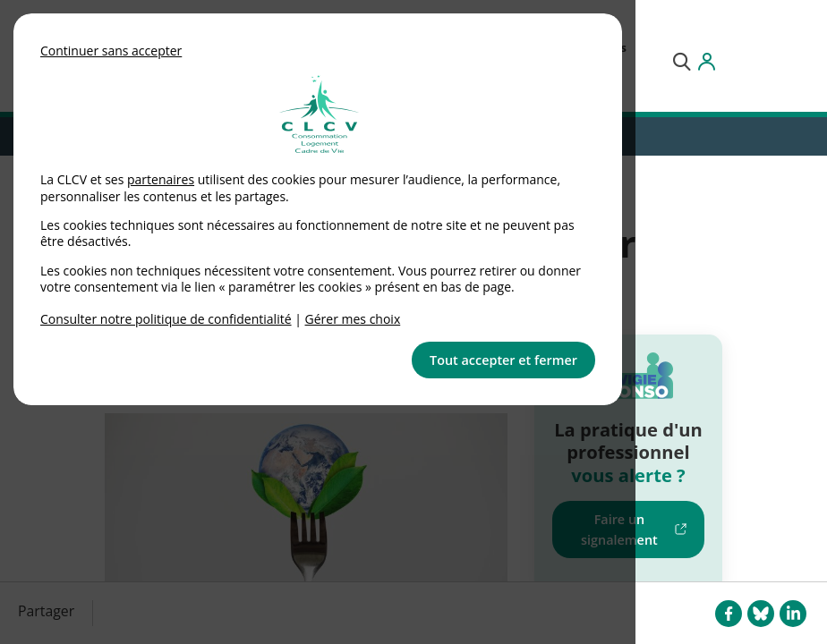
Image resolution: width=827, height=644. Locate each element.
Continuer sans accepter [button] (111, 51)
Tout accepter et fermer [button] (503, 360)
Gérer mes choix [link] (353, 319)
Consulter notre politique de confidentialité (166, 319)
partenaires (161, 179)
